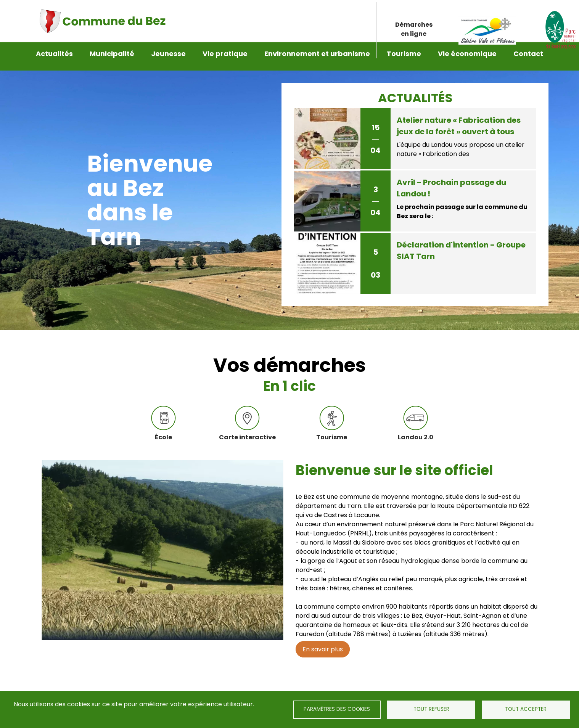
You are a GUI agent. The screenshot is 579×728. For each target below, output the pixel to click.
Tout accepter (526, 709)
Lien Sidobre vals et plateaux (488, 22)
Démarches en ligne (414, 22)
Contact (528, 54)
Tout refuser (431, 709)
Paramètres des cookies (337, 709)
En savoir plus (323, 644)
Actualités (54, 54)
